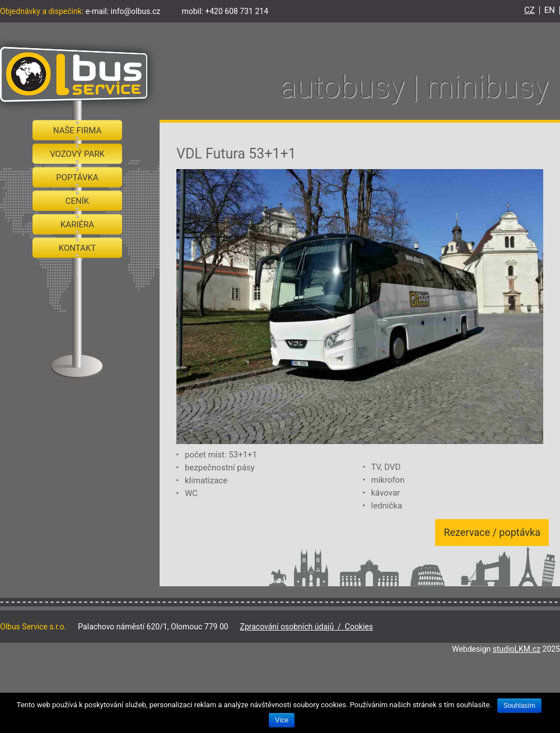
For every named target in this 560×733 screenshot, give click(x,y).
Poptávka (77, 178)
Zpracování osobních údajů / (293, 627)
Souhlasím (519, 706)
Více (282, 720)
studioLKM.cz (517, 649)
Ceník (77, 201)
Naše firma (77, 130)
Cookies (359, 627)
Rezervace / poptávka (492, 532)
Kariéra (77, 225)
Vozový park (77, 154)
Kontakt (78, 248)
